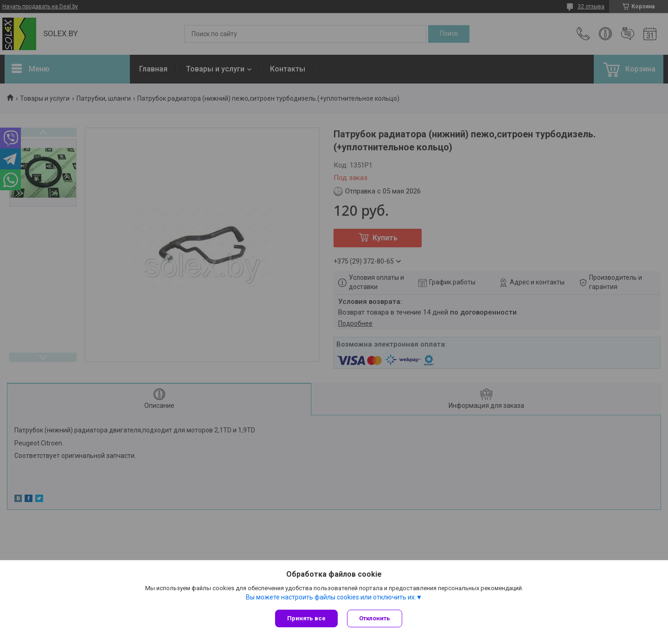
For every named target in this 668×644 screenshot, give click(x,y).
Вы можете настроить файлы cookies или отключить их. (331, 597)
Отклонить (375, 618)
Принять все (306, 618)
